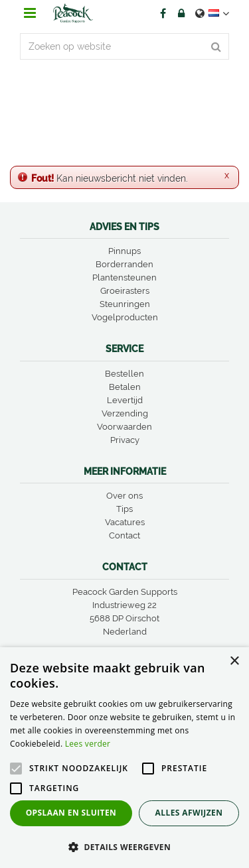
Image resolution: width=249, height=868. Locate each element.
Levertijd (125, 400)
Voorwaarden (124, 427)
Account (181, 13)
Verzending (125, 413)
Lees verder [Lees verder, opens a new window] (88, 744)
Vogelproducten (125, 317)
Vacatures (125, 522)
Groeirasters (125, 291)
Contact (124, 535)
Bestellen (124, 374)
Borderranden (124, 264)
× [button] (234, 661)
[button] (124, 846)
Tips (124, 509)
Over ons (124, 496)
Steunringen (125, 304)
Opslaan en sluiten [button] (71, 813)
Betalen (125, 387)
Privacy (125, 440)
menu (30, 13)
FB (163, 13)
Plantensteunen (124, 278)
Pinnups (124, 251)
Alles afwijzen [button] (189, 813)
